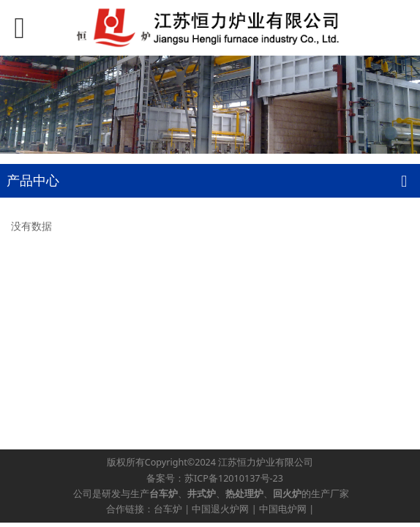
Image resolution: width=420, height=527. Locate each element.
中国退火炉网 (220, 509)
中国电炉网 (283, 509)
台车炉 (168, 509)
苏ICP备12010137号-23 (234, 478)
